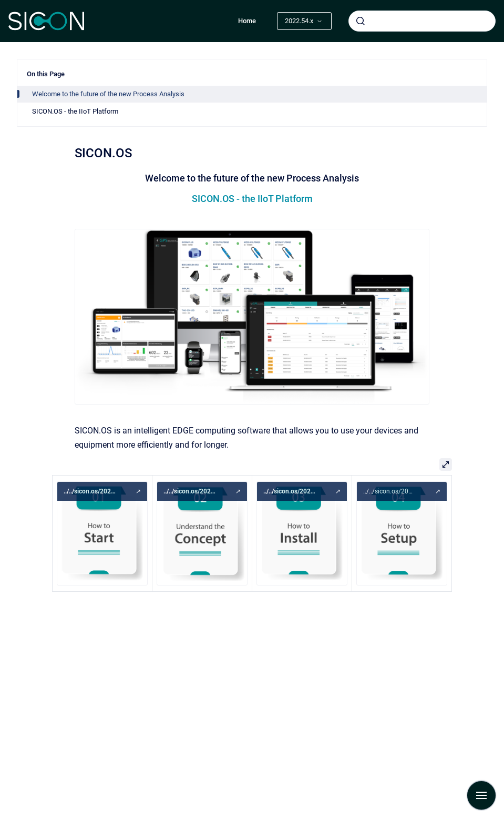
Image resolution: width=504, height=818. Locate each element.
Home (247, 21)
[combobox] (422, 21)
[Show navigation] (481, 795)
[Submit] (361, 21)
